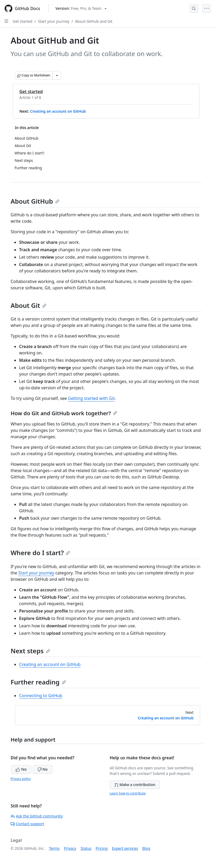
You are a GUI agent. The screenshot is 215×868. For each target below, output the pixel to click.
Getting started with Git (91, 398)
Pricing (102, 848)
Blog (146, 848)
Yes (21, 769)
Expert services (125, 848)
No (43, 769)
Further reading (38, 682)
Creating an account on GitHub (58, 111)
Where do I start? (40, 553)
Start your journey (54, 21)
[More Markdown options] (57, 75)
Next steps (30, 651)
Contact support (27, 824)
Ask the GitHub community (37, 816)
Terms (54, 848)
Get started (23, 21)
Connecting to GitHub (41, 696)
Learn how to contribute (128, 793)
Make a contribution (135, 785)
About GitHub (35, 201)
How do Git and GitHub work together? (64, 413)
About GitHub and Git (94, 21)
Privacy (70, 848)
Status (86, 848)
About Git (28, 305)
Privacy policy (21, 779)
